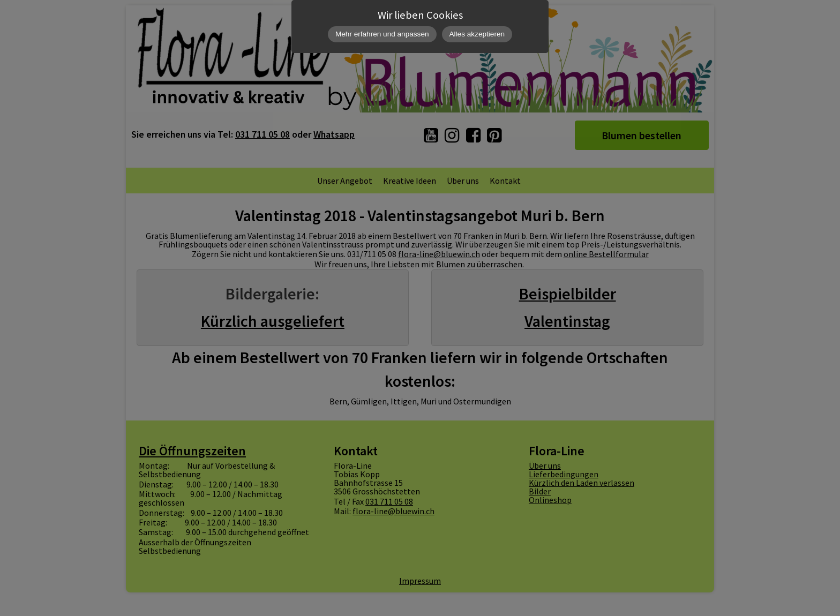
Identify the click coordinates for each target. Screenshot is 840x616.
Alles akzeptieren (477, 34)
